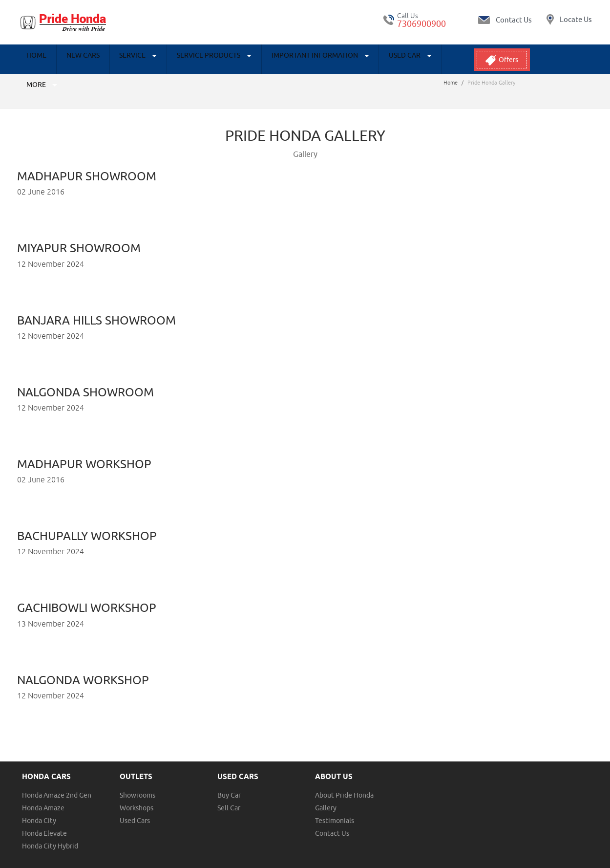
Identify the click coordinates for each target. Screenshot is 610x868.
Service (119, 59)
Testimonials (335, 803)
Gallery (326, 791)
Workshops (137, 791)
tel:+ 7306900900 (389, 20)
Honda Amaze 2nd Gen (57, 778)
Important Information (286, 59)
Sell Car (229, 791)
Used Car (369, 59)
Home (33, 59)
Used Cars (135, 803)
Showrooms (137, 778)
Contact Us (332, 816)
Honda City (39, 803)
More (418, 59)
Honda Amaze (43, 791)
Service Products (188, 59)
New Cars (72, 59)
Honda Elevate (44, 816)
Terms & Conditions (43, 861)
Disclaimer (129, 861)
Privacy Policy (92, 861)
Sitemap (159, 861)
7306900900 (421, 24)
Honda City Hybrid (50, 829)
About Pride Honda (344, 778)
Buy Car (229, 778)
